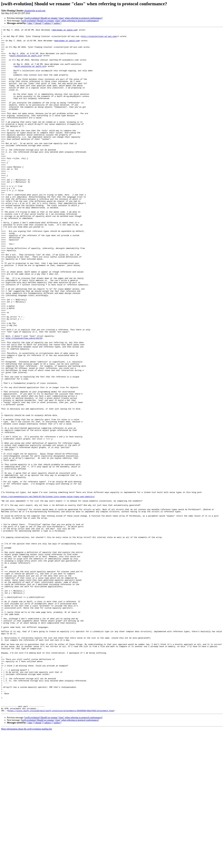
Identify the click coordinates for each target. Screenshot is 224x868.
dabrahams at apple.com (65, 30)
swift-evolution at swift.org (26, 61)
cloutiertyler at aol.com (35, 11)
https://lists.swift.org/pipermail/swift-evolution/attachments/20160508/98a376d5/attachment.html (61, 847)
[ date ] (30, 23)
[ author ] (57, 23)
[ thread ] (38, 23)
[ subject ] (48, 23)
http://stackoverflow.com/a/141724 (24, 400)
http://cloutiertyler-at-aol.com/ (99, 38)
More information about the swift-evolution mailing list (27, 866)
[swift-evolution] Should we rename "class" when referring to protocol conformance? (63, 18)
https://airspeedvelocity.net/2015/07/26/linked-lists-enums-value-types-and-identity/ (48, 590)
